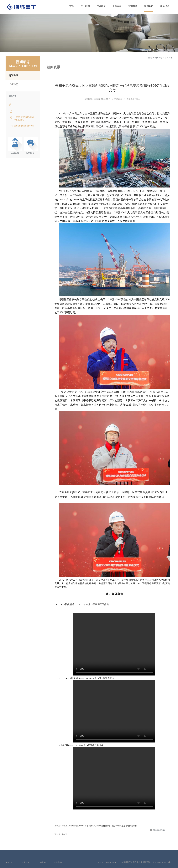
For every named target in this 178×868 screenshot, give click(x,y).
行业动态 (13, 84)
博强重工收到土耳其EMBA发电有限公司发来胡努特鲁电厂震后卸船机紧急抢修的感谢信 (99, 826)
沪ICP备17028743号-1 (163, 862)
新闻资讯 (13, 76)
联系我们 (165, 6)
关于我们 (85, 6)
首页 (72, 6)
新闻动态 (149, 6)
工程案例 (117, 6)
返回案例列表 (159, 830)
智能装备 (133, 6)
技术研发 (101, 6)
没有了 (64, 834)
